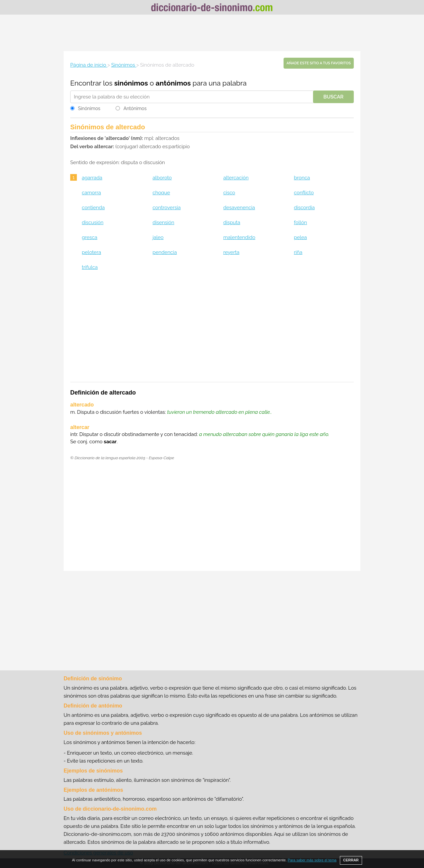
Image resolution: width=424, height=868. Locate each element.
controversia (166, 208)
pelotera (91, 252)
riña (298, 252)
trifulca (90, 267)
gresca (90, 237)
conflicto (304, 193)
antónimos (173, 83)
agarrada (92, 178)
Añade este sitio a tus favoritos (319, 63)
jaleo (158, 237)
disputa (232, 222)
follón (300, 222)
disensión (163, 222)
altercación (236, 178)
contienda (93, 208)
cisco (229, 193)
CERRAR (351, 860)
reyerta (231, 252)
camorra (91, 193)
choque (161, 193)
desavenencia (239, 208)
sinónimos (131, 83)
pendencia (164, 252)
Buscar (333, 97)
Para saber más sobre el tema (312, 860)
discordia (304, 208)
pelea (300, 237)
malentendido (239, 237)
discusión (93, 222)
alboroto (162, 178)
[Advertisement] (212, 33)
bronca (302, 178)
